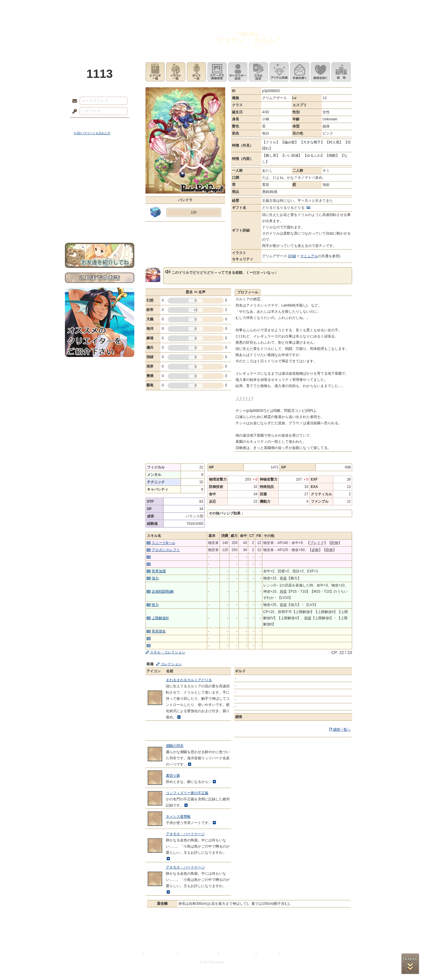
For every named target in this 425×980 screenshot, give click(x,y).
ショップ (296, 7)
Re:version (289, 954)
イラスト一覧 (176, 72)
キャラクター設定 (238, 72)
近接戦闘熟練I (163, 591)
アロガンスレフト (166, 550)
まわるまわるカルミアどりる (189, 680)
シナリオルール (100, 190)
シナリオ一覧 (155, 72)
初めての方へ (100, 214)
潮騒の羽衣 (175, 746)
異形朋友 (159, 631)
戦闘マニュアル (100, 205)
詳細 (292, 256)
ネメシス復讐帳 (178, 817)
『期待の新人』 (249, 34)
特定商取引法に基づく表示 (198, 954)
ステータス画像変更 (217, 72)
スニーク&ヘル (164, 543)
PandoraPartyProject (100, 32)
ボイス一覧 (196, 72)
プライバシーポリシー (161, 954)
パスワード (73, 112)
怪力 (155, 605)
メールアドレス (73, 101)
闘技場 (339, 7)
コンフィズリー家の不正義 (187, 793)
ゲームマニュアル (100, 182)
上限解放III (160, 618)
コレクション (171, 664)
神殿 (129, 7)
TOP (86, 7)
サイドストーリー (100, 171)
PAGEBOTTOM (410, 964)
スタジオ (254, 7)
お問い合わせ (100, 224)
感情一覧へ (342, 730)
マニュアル (309, 256)
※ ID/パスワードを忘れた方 (92, 133)
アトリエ (212, 7)
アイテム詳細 (279, 72)
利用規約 (135, 954)
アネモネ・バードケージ (185, 834)
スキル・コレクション (168, 652)
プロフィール (248, 292)
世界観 (100, 161)
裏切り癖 (173, 776)
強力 (155, 578)
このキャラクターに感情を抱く (320, 72)
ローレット (171, 7)
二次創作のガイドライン (238, 954)
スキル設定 (258, 72)
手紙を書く (300, 72)
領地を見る (341, 72)
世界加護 (159, 571)
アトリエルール (100, 198)
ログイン (85, 124)
